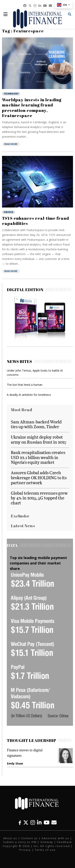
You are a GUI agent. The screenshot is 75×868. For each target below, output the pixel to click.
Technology (11, 94)
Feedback (64, 842)
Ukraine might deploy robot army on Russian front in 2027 (39, 439)
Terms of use (45, 850)
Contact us (29, 838)
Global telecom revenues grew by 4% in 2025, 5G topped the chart (39, 498)
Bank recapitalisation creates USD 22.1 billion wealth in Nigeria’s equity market (38, 457)
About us (10, 838)
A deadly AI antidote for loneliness (29, 395)
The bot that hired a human (25, 385)
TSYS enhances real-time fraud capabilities (35, 221)
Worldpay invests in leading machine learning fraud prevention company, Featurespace (32, 108)
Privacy (25, 850)
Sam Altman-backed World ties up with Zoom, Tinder (36, 424)
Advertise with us (55, 838)
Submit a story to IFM (20, 842)
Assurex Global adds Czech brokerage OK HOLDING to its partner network (39, 478)
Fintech (8, 212)
